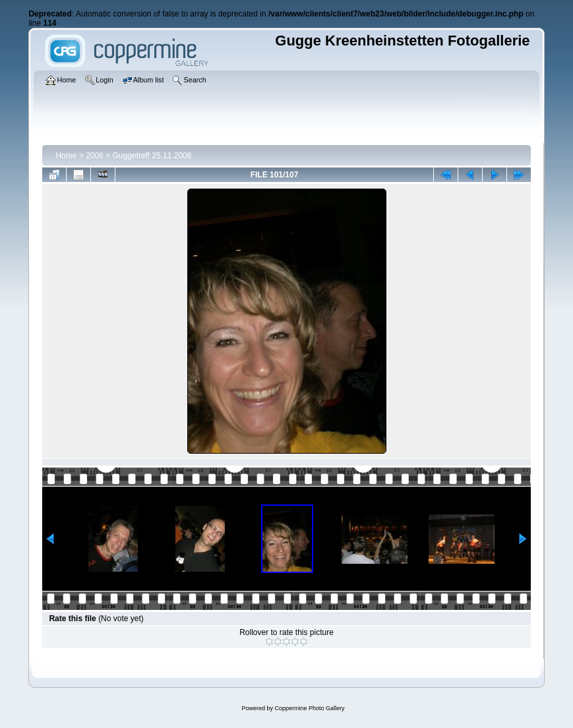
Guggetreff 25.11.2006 (152, 156)
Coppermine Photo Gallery (309, 708)
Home (66, 156)
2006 (95, 156)
